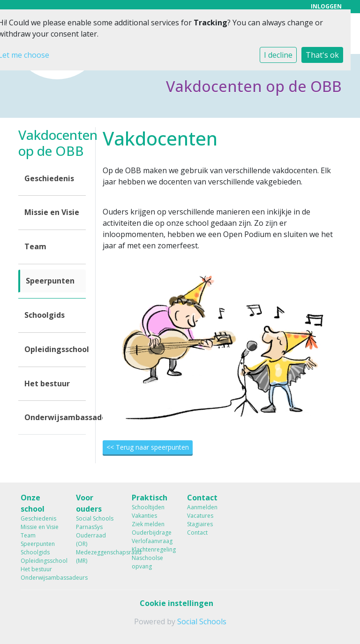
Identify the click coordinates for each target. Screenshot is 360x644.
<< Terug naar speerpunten (148, 447)
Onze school (33, 503)
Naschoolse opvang (147, 562)
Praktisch (150, 498)
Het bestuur (47, 383)
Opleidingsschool (55, 349)
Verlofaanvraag (152, 541)
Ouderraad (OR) (91, 540)
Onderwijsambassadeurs (55, 417)
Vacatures (200, 516)
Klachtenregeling (152, 549)
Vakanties (144, 516)
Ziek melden (148, 524)
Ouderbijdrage (152, 533)
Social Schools (95, 518)
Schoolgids (45, 315)
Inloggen (326, 6)
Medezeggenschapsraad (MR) (97, 556)
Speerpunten (50, 281)
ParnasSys (89, 527)
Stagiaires (200, 524)
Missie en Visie (52, 212)
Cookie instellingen (176, 603)
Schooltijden (148, 507)
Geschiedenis (49, 178)
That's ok (322, 55)
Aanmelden (202, 507)
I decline (278, 55)
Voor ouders (89, 503)
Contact (202, 498)
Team (35, 246)
